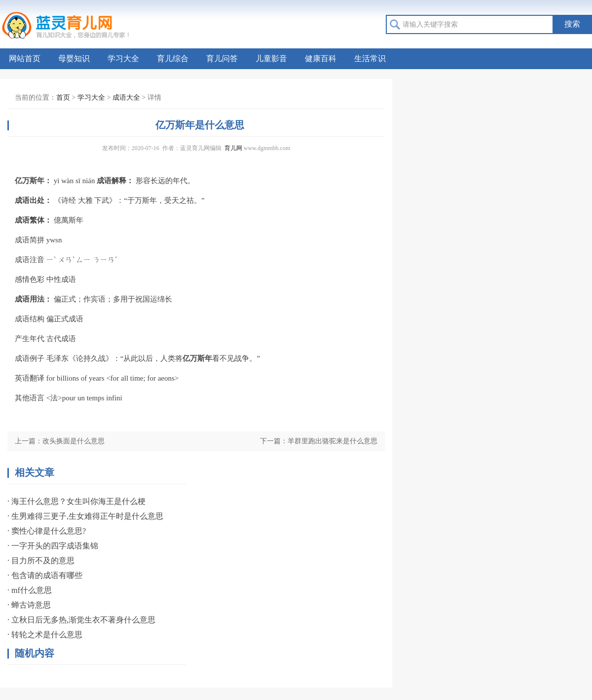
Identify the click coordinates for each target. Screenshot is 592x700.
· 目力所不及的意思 (41, 561)
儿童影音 (271, 58)
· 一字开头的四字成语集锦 (53, 546)
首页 (63, 97)
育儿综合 (173, 58)
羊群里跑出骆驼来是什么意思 (333, 441)
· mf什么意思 (30, 590)
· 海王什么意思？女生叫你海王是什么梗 (76, 501)
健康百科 (321, 58)
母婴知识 (74, 58)
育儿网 (233, 148)
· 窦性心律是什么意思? (47, 531)
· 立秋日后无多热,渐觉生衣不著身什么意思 (81, 620)
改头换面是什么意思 (74, 441)
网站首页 (25, 58)
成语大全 (126, 97)
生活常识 (370, 58)
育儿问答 (222, 58)
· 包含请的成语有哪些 (45, 575)
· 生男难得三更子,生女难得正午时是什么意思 (85, 516)
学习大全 (123, 58)
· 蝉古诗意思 (29, 605)
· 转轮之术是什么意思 (45, 635)
